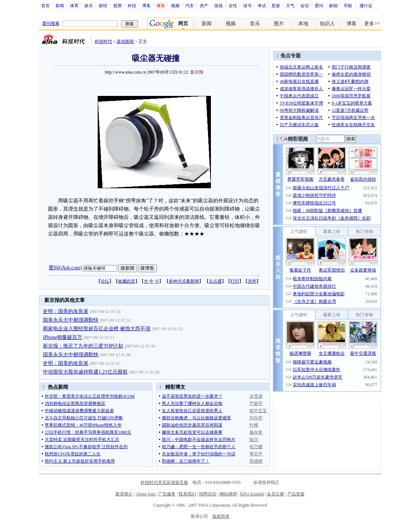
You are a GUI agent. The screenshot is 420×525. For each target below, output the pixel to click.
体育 (74, 5)
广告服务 (167, 494)
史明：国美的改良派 (66, 311)
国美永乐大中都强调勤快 (71, 320)
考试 (262, 5)
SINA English (252, 494)
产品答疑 (296, 494)
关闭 (252, 281)
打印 (235, 281)
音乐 (255, 24)
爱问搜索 (51, 23)
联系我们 (187, 494)
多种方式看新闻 (184, 281)
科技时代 (103, 41)
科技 (132, 5)
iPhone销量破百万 (63, 337)
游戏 (218, 5)
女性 (233, 5)
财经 (103, 5)
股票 (118, 5)
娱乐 (89, 5)
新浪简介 (124, 494)
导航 (348, 5)
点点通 (215, 281)
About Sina (146, 494)
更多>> (372, 24)
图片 (279, 24)
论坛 (105, 281)
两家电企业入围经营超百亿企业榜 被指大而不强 (97, 329)
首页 (45, 5)
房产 (204, 5)
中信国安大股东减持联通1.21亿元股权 (85, 372)
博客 (146, 5)
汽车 (190, 5)
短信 (305, 5)
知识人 (327, 24)
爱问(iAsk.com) (65, 268)
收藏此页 (127, 281)
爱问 (319, 5)
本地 (303, 24)
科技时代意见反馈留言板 (164, 482)
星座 (276, 5)
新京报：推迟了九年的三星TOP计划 (83, 346)
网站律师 (228, 494)
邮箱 (333, 5)
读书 (247, 5)
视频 (175, 5)
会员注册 (275, 494)
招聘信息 (208, 494)
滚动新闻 (125, 41)
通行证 (366, 5)
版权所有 (221, 516)
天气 (290, 5)
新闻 (60, 5)
